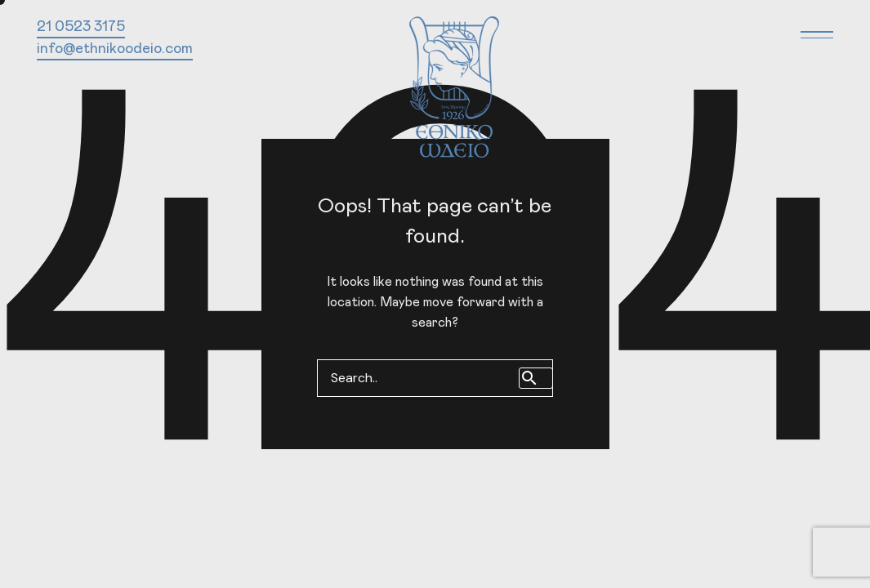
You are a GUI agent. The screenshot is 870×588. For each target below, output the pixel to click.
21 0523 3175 (81, 27)
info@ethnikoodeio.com (115, 49)
